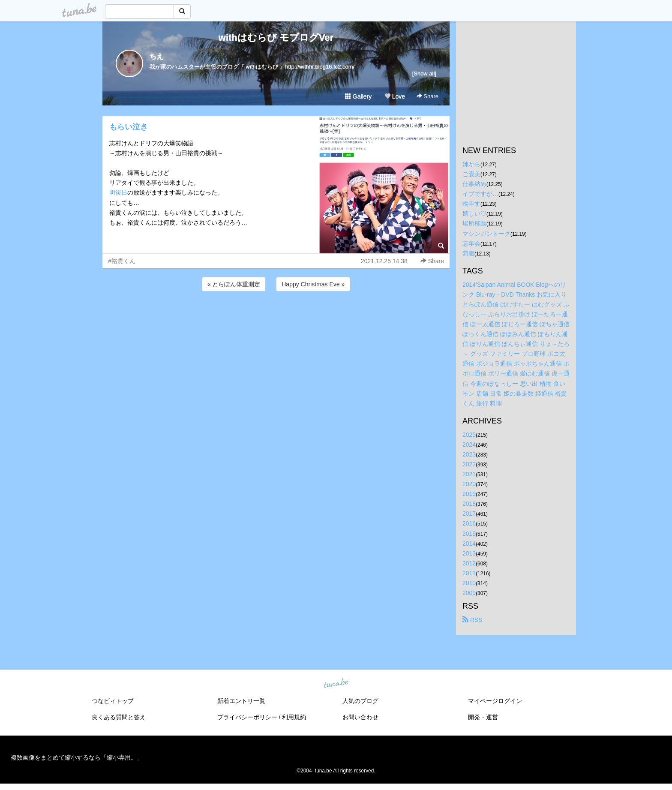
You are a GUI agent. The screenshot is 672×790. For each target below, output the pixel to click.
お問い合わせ (360, 717)
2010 (469, 583)
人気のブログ (360, 701)
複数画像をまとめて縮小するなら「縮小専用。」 (77, 757)
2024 (469, 445)
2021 (469, 474)
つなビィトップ (113, 701)
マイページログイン (495, 701)
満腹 (468, 253)
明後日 (118, 192)
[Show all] (424, 74)
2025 (469, 435)
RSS (472, 620)
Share (427, 96)
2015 (469, 534)
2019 (469, 494)
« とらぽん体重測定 (234, 284)
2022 (469, 464)
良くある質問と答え (119, 717)
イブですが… (480, 194)
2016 (469, 523)
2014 (469, 544)
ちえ (156, 56)
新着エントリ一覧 (241, 701)
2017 (469, 514)
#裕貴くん (122, 261)
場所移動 (474, 223)
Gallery (358, 96)
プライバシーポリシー (247, 717)
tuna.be (336, 684)
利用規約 (294, 717)
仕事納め (474, 184)
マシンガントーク (486, 234)
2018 (469, 504)
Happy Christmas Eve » (313, 284)
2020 (469, 484)
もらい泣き (129, 127)
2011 (469, 573)
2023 (469, 454)
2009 (469, 593)
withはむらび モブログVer (276, 38)
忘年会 (471, 243)
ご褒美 (471, 174)
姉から (471, 164)
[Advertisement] (276, 316)
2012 (469, 563)
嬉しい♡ (474, 213)
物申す (471, 204)
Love (395, 96)
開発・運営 (483, 717)
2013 (469, 553)
